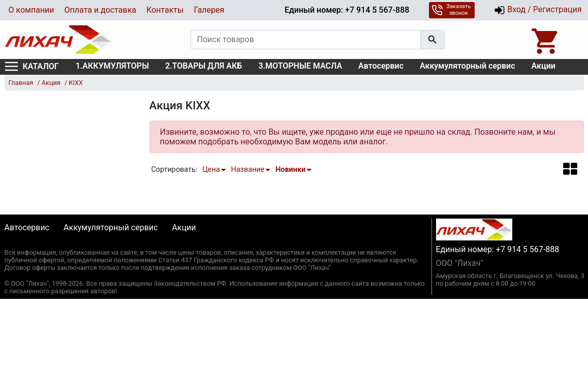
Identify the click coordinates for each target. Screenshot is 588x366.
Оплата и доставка (100, 10)
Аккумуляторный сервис (468, 66)
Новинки (290, 170)
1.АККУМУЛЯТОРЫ (112, 66)
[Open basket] (546, 40)
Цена (211, 170)
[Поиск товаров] (306, 40)
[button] (570, 169)
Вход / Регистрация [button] (538, 10)
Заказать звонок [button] (451, 10)
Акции (544, 66)
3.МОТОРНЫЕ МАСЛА (300, 66)
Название (248, 170)
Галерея (209, 10)
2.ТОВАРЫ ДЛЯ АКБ (204, 66)
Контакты (165, 10)
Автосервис (381, 66)
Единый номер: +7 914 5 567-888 (347, 10)
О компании (32, 10)
